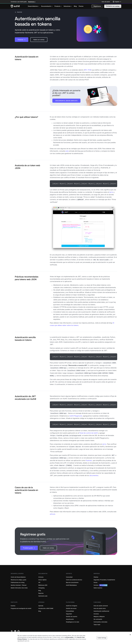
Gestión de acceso (71, 605)
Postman (89, 458)
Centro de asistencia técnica (74, 577)
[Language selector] (117, 2)
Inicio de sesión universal (101, 603)
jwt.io (111, 192)
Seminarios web (43, 593)
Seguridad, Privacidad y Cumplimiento (104, 577)
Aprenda (18, 12)
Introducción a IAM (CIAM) (46, 605)
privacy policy (69, 641)
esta (67, 151)
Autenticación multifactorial (101, 608)
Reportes (41, 590)
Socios (96, 579)
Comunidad (69, 574)
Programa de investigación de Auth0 (21, 605)
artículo (52, 511)
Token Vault (97, 622)
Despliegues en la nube (73, 619)
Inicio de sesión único (100, 605)
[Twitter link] (12, 628)
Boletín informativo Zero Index (19, 585)
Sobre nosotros (98, 585)
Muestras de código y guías (19, 577)
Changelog (41, 585)
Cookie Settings (102, 642)
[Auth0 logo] (15, 6)
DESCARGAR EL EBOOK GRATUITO (66, 101)
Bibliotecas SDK (43, 582)
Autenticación (70, 616)
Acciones (96, 611)
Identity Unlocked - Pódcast (19, 582)
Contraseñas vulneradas (100, 619)
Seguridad (69, 611)
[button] (97, 6)
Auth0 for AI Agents (72, 603)
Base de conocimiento (72, 579)
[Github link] (19, 628)
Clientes (96, 574)
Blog (40, 588)
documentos (94, 473)
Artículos (41, 574)
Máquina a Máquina (99, 614)
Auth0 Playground (76, 414)
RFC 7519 (88, 70)
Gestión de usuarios (72, 614)
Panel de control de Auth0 (89, 431)
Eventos (13, 603)
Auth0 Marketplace (71, 582)
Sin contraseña (98, 616)
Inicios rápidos (42, 577)
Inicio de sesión (106, 2)
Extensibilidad (70, 608)
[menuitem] (34, 6)
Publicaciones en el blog (18, 579)
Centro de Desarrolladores (18, 574)
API (39, 579)
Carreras (101, 582)
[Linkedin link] (15, 628)
